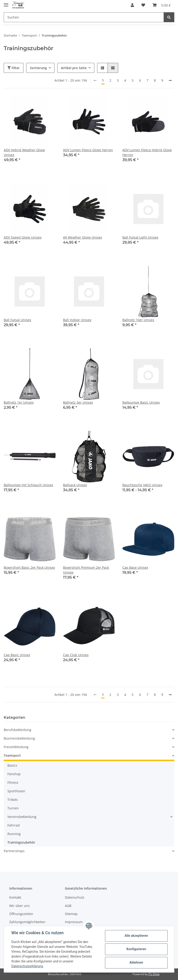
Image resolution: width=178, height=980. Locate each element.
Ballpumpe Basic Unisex (141, 402)
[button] (132, 5)
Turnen (13, 808)
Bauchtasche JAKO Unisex (142, 485)
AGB (68, 906)
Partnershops (14, 851)
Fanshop (14, 774)
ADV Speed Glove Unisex (23, 237)
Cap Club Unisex (76, 655)
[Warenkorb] (162, 5)
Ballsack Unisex (75, 485)
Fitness (13, 782)
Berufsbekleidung (17, 730)
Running (14, 834)
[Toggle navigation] (6, 3)
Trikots (13, 800)
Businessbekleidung (19, 738)
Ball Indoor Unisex (77, 320)
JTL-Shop (154, 974)
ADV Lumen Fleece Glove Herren (88, 150)
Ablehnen (136, 962)
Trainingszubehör (21, 842)
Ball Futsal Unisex (17, 320)
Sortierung (38, 68)
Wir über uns (19, 906)
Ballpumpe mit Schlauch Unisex (28, 485)
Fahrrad (14, 825)
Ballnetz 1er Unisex (19, 402)
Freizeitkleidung (16, 747)
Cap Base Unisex (135, 567)
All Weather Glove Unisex (83, 237)
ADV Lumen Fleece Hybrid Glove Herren (147, 152)
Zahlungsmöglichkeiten (27, 922)
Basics (12, 765)
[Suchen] (84, 17)
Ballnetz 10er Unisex (138, 320)
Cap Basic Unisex (17, 655)
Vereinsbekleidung (22, 817)
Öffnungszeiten (21, 914)
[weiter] (170, 80)
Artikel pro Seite (74, 68)
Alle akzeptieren (136, 936)
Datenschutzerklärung (27, 966)
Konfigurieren (136, 949)
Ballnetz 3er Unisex (78, 402)
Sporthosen (16, 791)
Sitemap (71, 914)
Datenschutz (75, 897)
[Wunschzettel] (143, 5)
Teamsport (12, 755)
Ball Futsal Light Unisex (140, 237)
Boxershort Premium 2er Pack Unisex (86, 570)
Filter (14, 68)
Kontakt (15, 897)
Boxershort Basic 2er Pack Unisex (29, 567)
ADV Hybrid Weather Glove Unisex (24, 152)
